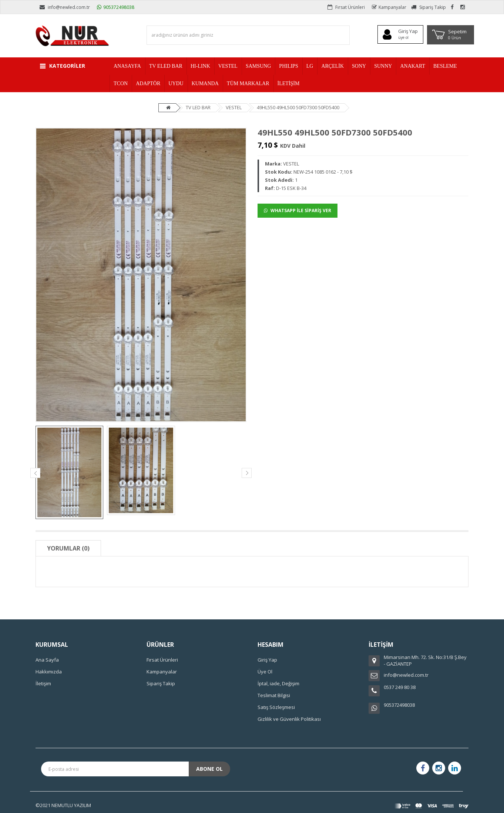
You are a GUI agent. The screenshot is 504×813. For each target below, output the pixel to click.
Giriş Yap (267, 660)
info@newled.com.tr (65, 7)
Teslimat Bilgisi (274, 695)
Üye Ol (265, 672)
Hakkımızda (49, 672)
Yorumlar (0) (68, 548)
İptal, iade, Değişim (278, 683)
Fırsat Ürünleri (346, 7)
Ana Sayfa (47, 660)
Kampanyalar (389, 7)
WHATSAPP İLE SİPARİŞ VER (298, 210)
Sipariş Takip (429, 7)
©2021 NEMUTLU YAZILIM (63, 805)
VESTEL (234, 107)
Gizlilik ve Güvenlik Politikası (289, 719)
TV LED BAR (198, 107)
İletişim (43, 683)
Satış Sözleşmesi (276, 707)
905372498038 (116, 7)
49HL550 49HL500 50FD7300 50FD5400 (298, 107)
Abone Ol (209, 769)
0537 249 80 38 (400, 687)
